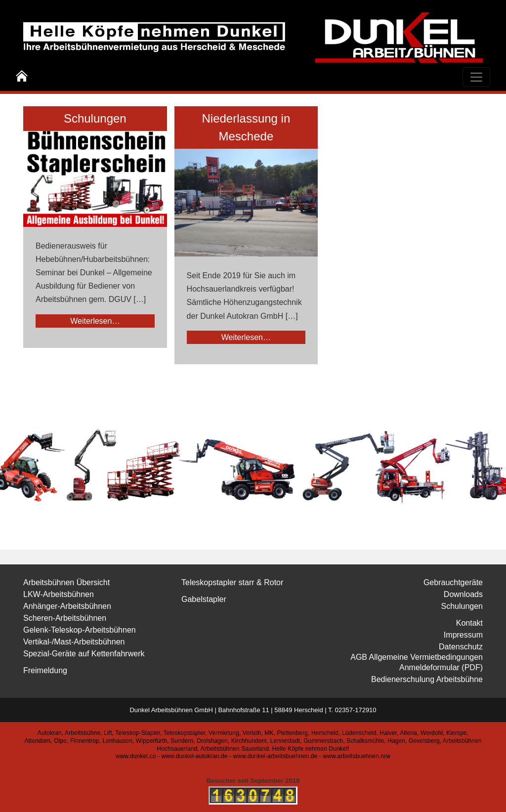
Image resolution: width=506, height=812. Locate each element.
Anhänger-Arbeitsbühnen (67, 606)
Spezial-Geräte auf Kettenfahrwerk (84, 654)
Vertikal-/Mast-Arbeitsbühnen (74, 642)
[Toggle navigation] (476, 77)
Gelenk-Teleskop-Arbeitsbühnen (80, 630)
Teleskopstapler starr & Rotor (232, 582)
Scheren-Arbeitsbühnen (65, 618)
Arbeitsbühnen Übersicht (66, 582)
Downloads (463, 594)
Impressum (463, 635)
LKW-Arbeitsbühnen (59, 594)
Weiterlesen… (95, 321)
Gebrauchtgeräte (453, 582)
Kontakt (469, 623)
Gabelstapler (204, 599)
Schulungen (95, 118)
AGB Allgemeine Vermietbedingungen (417, 657)
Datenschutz (461, 647)
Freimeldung (45, 670)
